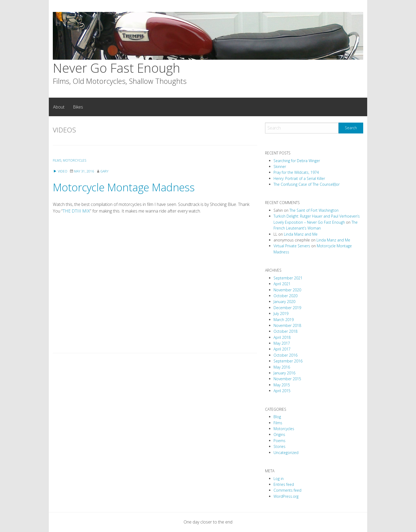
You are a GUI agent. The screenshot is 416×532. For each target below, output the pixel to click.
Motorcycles (75, 160)
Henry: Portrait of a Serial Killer (299, 178)
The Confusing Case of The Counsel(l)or (307, 184)
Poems (279, 441)
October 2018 (285, 331)
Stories (279, 446)
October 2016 (285, 355)
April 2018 (282, 337)
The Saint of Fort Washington (314, 210)
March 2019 (284, 320)
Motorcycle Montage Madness (124, 187)
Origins (279, 434)
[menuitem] (59, 107)
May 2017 (282, 343)
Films (57, 160)
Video (60, 171)
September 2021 (288, 278)
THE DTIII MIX (76, 211)
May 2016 (282, 367)
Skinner (280, 166)
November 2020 (287, 290)
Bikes (78, 107)
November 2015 (287, 379)
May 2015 (282, 385)
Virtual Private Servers (292, 246)
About (59, 107)
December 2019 (287, 308)
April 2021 (282, 284)
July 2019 (281, 313)
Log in (279, 479)
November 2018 (287, 325)
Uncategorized (286, 453)
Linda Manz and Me (301, 234)
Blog (277, 417)
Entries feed (284, 484)
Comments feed (287, 490)
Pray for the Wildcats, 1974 (296, 172)
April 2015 (282, 391)
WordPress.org (286, 496)
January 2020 (284, 302)
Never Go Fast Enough (116, 68)
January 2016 (284, 373)
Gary (104, 171)
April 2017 (282, 349)
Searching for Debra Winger (297, 161)
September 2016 (288, 361)
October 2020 (285, 296)
